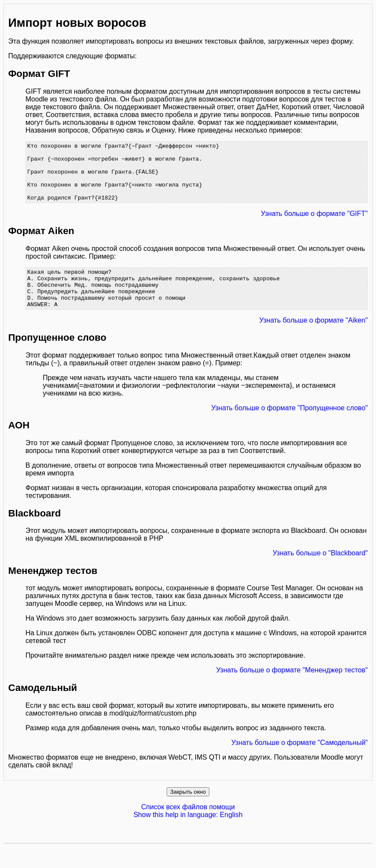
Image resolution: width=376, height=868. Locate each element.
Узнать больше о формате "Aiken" (314, 340)
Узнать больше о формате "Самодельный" (300, 762)
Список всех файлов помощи (188, 826)
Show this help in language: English (188, 834)
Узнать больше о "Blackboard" (320, 572)
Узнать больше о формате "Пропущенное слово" (289, 427)
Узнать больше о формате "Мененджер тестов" (292, 689)
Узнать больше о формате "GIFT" (314, 225)
